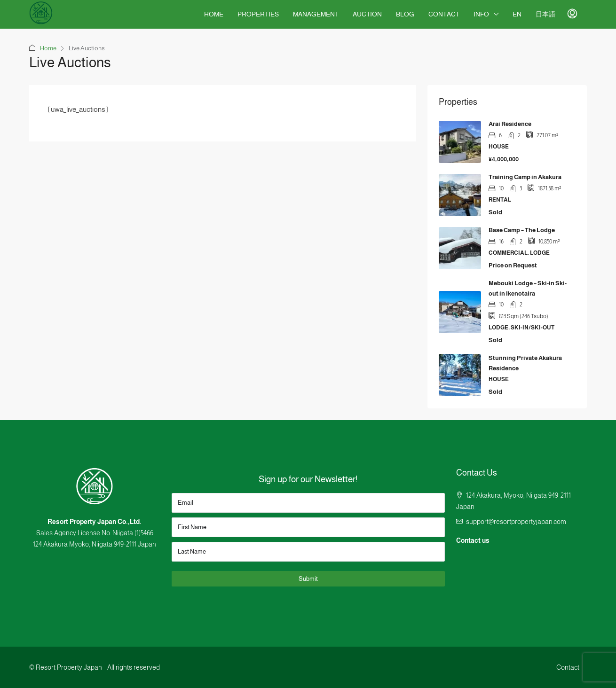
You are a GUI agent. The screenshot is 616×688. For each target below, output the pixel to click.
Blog (405, 14)
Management (316, 14)
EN (517, 14)
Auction (367, 14)
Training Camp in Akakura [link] (525, 177)
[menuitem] (572, 14)
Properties (258, 14)
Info (481, 14)
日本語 (545, 14)
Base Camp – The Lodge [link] (522, 230)
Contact (444, 14)
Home (214, 14)
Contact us (473, 540)
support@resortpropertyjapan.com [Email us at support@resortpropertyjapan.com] (516, 522)
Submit (308, 579)
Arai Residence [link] (510, 124)
